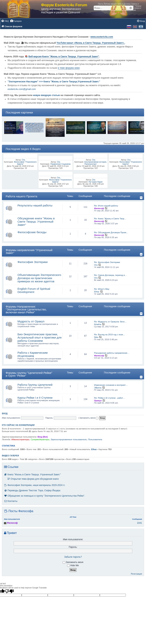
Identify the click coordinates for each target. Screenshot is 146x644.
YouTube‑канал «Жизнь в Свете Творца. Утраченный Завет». (91, 43)
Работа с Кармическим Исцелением (33, 354)
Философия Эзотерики (33, 262)
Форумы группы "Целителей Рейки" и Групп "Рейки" (29, 374)
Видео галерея (10, 456)
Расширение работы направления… (112, 353)
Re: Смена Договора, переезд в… (110, 275)
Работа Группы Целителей (35, 385)
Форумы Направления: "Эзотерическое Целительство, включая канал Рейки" (26, 309)
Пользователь (95, 439)
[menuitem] (5, 21)
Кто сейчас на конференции (18, 425)
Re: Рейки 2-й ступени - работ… (110, 398)
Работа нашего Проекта (21, 196)
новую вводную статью (47, 95)
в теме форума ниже (69, 68)
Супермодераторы (40, 439)
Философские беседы (32, 232)
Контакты (11, 501)
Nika (96, 337)
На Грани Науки (96, 182)
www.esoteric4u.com (102, 37)
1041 (139, 523)
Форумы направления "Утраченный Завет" (29, 251)
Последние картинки (19, 112)
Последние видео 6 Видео (23, 149)
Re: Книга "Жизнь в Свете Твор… (110, 219)
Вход (5, 413)
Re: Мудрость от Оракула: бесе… (110, 322)
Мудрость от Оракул (31, 321)
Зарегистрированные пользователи (69, 439)
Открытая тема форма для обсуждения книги (33, 479)
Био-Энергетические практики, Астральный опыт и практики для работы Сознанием (40, 337)
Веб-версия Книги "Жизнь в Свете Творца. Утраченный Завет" (64, 57)
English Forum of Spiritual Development (34, 290)
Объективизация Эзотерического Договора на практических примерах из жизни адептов (39, 278)
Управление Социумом (60, 164)
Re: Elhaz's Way (102, 289)
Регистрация (136, 574)
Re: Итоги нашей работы (106, 206)
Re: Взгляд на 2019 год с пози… (110, 335)
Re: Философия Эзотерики (107, 262)
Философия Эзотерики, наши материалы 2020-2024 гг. (35, 485)
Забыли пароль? (73, 557)
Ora (23, 160)
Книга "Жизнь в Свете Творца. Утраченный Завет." (32, 475)
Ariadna (98, 324)
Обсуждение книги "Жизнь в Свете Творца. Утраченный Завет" (36, 222)
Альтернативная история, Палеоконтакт (95, 163)
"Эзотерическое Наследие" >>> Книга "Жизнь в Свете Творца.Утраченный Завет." (54, 82)
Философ (99, 208)
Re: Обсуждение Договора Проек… (111, 232)
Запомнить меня (89, 418)
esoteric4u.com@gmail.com (22, 89)
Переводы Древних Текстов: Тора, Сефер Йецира (32, 490)
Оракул (98, 401)
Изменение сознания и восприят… (111, 385)
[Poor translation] (9, 591)
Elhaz (97, 292)
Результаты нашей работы (35, 205)
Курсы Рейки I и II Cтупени (35, 398)
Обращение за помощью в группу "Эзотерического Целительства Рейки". (44, 496)
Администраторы (20, 439)
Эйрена (98, 388)
